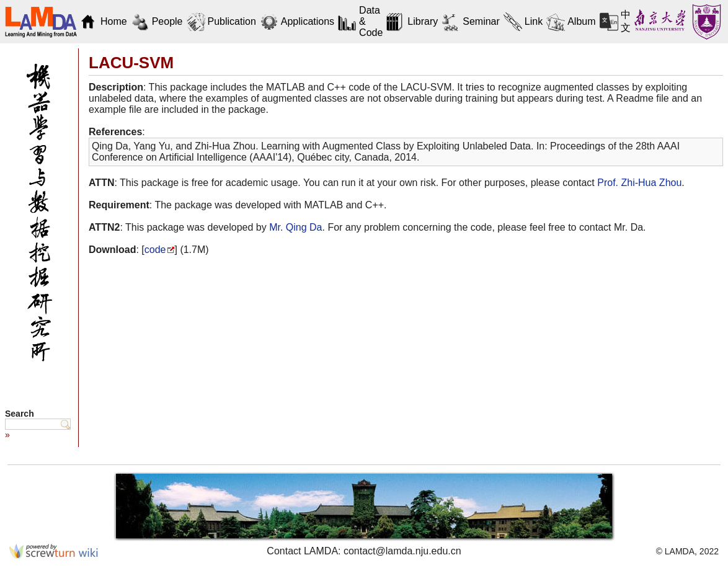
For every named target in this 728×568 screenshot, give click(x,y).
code (155, 250)
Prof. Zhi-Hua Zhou (639, 183)
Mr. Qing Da (295, 227)
